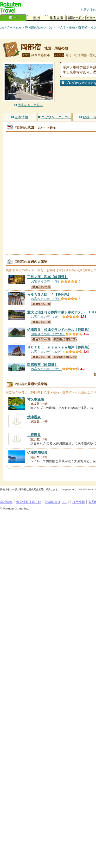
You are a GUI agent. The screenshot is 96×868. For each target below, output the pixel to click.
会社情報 (6, 502)
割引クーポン (76, 18)
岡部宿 (31, 47)
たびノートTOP (11, 27)
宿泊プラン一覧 (41, 287)
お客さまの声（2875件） (48, 334)
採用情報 (79, 502)
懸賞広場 (56, 18)
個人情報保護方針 (29, 502)
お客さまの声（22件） (47, 317)
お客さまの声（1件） (46, 299)
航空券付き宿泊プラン (65, 339)
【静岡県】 (47, 277)
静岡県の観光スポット (40, 27)
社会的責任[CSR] (57, 502)
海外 (37, 18)
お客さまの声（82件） (47, 369)
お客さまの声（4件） (46, 281)
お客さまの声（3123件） (48, 352)
